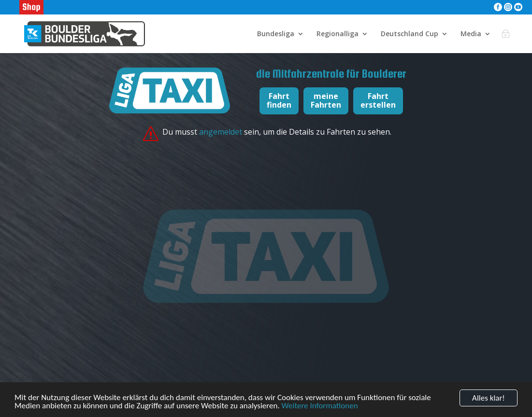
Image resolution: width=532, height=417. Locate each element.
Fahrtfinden (279, 100)
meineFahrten (326, 100)
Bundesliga (276, 34)
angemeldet (222, 132)
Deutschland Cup (410, 34)
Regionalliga (338, 34)
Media (471, 34)
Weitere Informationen (320, 408)
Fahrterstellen (378, 100)
